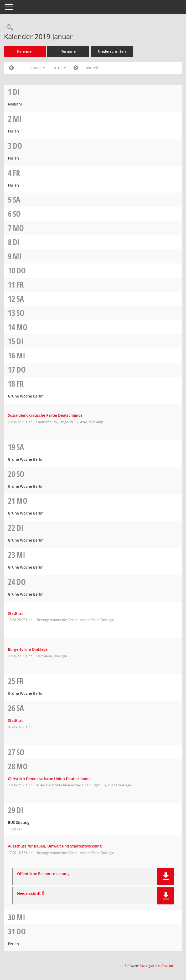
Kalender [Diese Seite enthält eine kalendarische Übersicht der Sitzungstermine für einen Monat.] (25, 51)
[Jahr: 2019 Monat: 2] (76, 68)
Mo (18, 228)
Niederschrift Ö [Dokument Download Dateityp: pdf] (31, 894)
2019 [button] (59, 68)
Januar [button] (37, 68)
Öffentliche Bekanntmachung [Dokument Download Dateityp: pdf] (43, 874)
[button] (166, 876)
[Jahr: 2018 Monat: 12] (11, 68)
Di (16, 92)
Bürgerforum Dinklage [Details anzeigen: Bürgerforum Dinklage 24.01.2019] (28, 649)
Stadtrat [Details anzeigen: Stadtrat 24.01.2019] (15, 613)
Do (17, 146)
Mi (17, 119)
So (17, 214)
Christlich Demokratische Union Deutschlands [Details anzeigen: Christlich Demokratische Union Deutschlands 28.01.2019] (49, 779)
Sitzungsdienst (156, 966)
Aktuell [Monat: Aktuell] (92, 68)
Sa (17, 200)
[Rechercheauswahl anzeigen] (8, 28)
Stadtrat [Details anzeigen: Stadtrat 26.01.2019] (15, 720)
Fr (16, 173)
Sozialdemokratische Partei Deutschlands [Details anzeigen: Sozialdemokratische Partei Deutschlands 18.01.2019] (45, 415)
